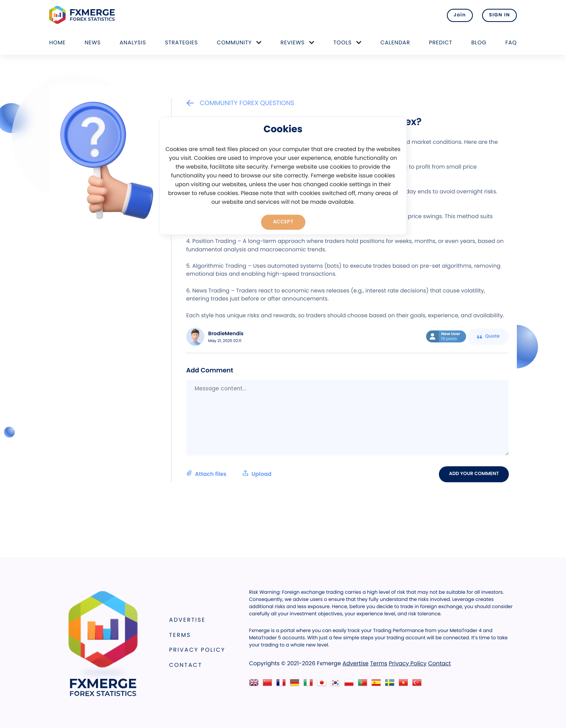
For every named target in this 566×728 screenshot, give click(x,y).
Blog (479, 43)
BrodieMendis (226, 334)
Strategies (181, 43)
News (93, 43)
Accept (283, 222)
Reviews (293, 43)
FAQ (511, 43)
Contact (186, 665)
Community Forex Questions (240, 103)
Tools (343, 43)
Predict (440, 43)
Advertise (187, 620)
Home (57, 43)
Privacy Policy (197, 650)
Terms (180, 635)
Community (234, 43)
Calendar (395, 43)
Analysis (133, 43)
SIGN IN (499, 15)
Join (460, 15)
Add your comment (474, 474)
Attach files (229, 474)
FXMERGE (83, 15)
